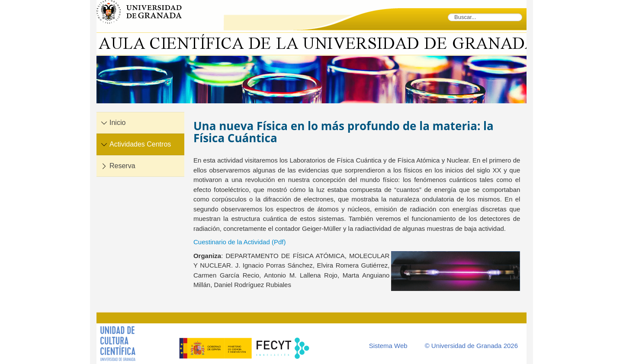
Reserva (122, 166)
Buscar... (448, 13)
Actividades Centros (140, 144)
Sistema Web (388, 346)
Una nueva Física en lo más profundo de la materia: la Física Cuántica (344, 132)
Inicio (117, 123)
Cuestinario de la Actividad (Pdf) (239, 242)
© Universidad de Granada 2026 (471, 346)
